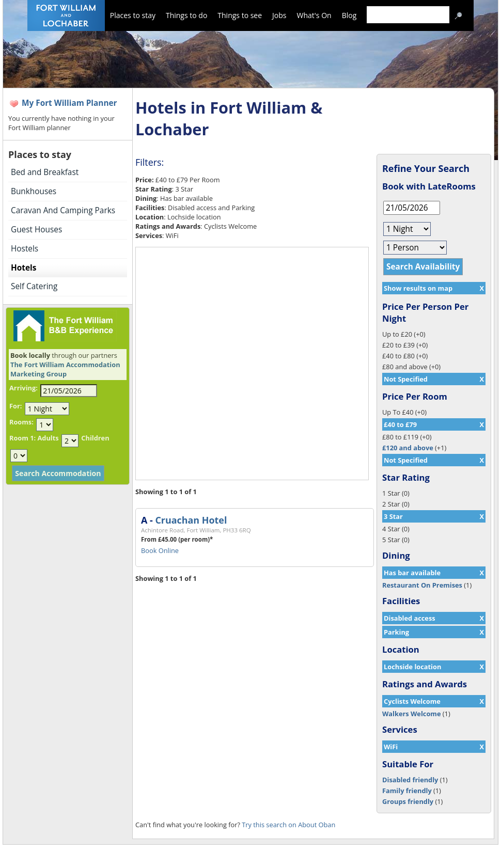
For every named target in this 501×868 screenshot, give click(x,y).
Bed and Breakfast (45, 172)
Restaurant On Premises (422, 585)
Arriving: (24, 388)
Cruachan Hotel (191, 520)
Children (95, 438)
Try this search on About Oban (288, 825)
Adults (48, 438)
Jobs (279, 15)
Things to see (240, 15)
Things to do (186, 15)
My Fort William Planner (69, 103)
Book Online (160, 550)
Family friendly (407, 791)
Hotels (24, 268)
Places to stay (133, 15)
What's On (314, 15)
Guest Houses (36, 230)
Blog (349, 15)
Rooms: (21, 422)
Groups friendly (408, 801)
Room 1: (22, 438)
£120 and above (408, 448)
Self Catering (34, 286)
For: (15, 406)
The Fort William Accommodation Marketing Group (65, 369)
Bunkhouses (34, 191)
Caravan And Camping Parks (63, 210)
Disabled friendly (410, 780)
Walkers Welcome (411, 714)
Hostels (25, 249)
